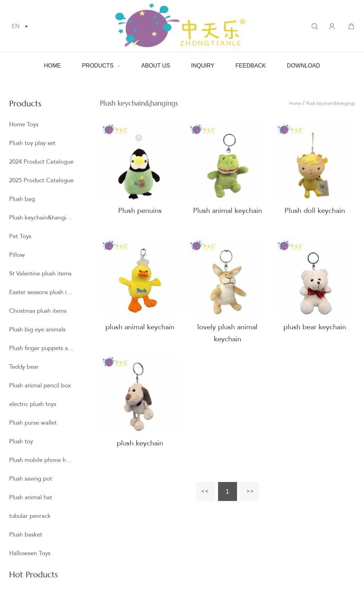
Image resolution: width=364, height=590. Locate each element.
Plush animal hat (31, 497)
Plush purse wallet (33, 423)
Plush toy (21, 441)
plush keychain (140, 443)
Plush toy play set (32, 143)
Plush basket (26, 535)
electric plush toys (33, 404)
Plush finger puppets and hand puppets (41, 348)
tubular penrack (30, 516)
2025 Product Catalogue (41, 180)
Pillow (17, 255)
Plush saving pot (31, 479)
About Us (156, 66)
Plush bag (22, 199)
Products (98, 66)
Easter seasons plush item (41, 292)
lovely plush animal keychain (227, 333)
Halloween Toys (30, 553)
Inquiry (203, 66)
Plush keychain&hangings (41, 218)
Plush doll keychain (315, 211)
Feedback (251, 66)
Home (52, 66)
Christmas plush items (38, 311)
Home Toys (24, 124)
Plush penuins (140, 211)
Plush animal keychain (228, 211)
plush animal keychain (140, 327)
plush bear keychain (315, 327)
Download (304, 66)
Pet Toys (20, 236)
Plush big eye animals (37, 329)
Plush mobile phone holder (41, 460)
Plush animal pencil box (40, 385)
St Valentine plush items (40, 274)
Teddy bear (24, 367)
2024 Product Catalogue (41, 162)
